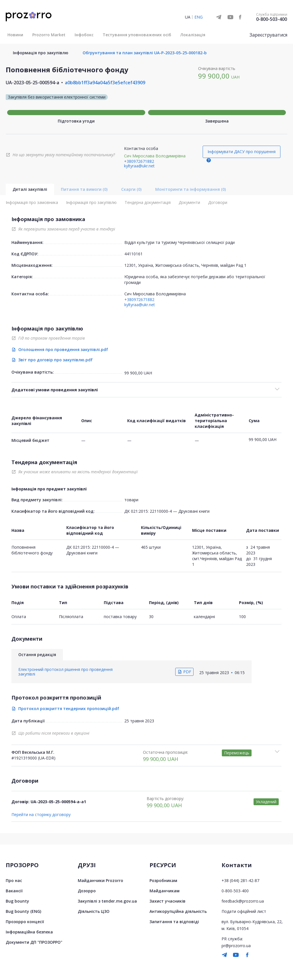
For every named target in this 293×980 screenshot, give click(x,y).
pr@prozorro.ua (236, 946)
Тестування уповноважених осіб (137, 35)
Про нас (14, 880)
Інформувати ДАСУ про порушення (242, 152)
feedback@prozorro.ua (243, 901)
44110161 (133, 254)
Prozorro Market (49, 35)
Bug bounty (17, 901)
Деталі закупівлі (30, 189)
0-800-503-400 (272, 19)
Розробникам (163, 880)
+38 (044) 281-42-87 (240, 880)
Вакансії (14, 891)
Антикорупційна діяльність (178, 911)
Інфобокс (84, 35)
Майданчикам (165, 891)
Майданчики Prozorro (100, 880)
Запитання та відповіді (174, 922)
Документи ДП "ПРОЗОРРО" (34, 942)
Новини (15, 35)
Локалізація (193, 35)
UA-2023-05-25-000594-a (32, 83)
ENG (199, 17)
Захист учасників (168, 901)
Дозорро (87, 891)
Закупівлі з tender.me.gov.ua (107, 901)
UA (188, 17)
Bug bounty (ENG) (23, 911)
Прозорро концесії (25, 922)
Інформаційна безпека (29, 932)
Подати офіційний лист (244, 911)
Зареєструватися (268, 35)
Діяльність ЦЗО (94, 911)
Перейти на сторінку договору (41, 815)
